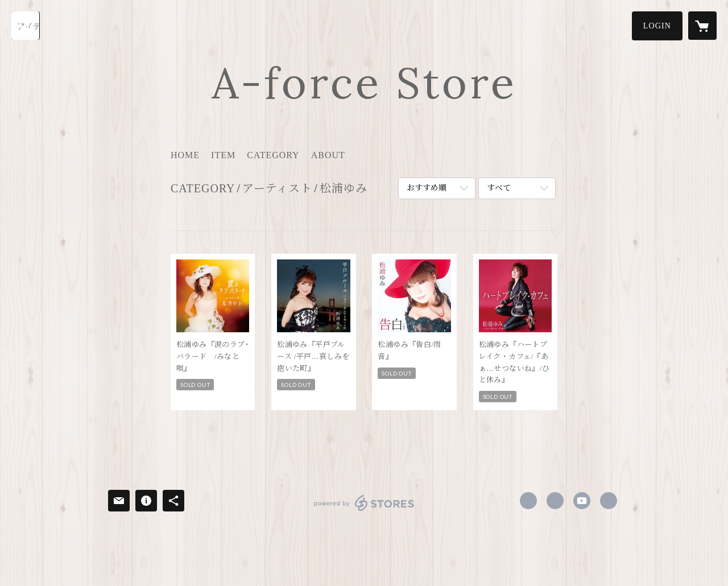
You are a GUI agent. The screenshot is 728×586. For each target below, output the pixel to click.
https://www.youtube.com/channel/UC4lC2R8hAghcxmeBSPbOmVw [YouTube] (582, 501)
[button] (657, 26)
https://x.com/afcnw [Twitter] (555, 501)
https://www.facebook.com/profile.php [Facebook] (528, 501)
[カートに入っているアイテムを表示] (702, 26)
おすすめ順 (427, 188)
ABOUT (328, 155)
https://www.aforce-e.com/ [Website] (609, 501)
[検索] (26, 26)
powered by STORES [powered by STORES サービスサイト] (364, 511)
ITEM (223, 155)
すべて (499, 188)
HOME (185, 155)
